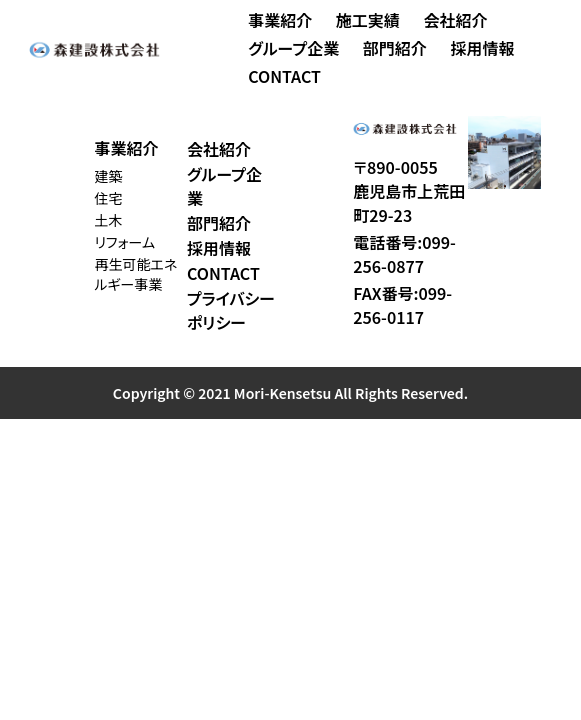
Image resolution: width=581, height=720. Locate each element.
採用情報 (482, 48)
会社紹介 (455, 20)
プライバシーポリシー (231, 310)
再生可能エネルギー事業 (135, 274)
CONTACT (284, 76)
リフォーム (124, 242)
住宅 (108, 198)
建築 (108, 176)
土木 (108, 220)
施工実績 (368, 20)
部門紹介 (395, 48)
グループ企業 (293, 48)
